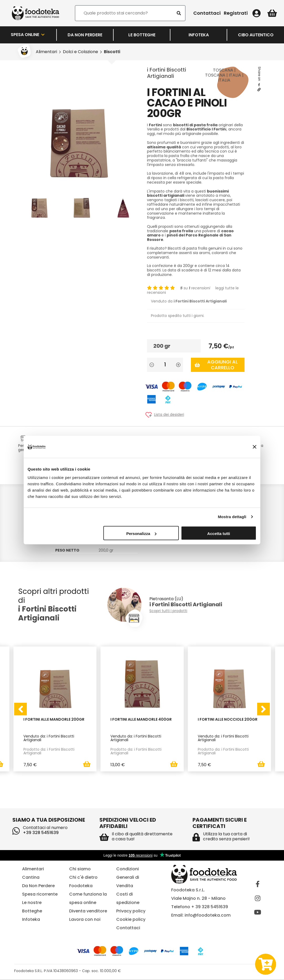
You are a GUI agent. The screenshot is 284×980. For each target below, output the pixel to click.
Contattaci (207, 13)
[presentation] (21, 709)
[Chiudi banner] (255, 447)
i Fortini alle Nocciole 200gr (228, 720)
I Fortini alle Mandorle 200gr (54, 720)
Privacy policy (131, 912)
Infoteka (199, 35)
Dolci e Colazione (80, 52)
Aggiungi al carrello (216, 365)
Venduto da (189, 301)
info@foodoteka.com (208, 916)
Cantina (31, 878)
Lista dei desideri (169, 415)
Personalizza (141, 533)
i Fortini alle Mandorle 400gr (141, 720)
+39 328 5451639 (41, 833)
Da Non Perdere (85, 35)
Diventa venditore (88, 912)
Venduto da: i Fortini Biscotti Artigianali (49, 738)
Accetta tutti (219, 533)
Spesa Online (28, 35)
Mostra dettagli (232, 517)
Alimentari (46, 52)
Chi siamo (80, 870)
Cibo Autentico (256, 35)
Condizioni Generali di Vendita (128, 878)
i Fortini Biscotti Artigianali (167, 73)
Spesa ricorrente (40, 895)
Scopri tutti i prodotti (168, 611)
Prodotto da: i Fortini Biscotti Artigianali (49, 751)
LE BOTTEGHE (142, 35)
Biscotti (112, 52)
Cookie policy (131, 920)
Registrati (236, 13)
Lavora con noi (85, 920)
